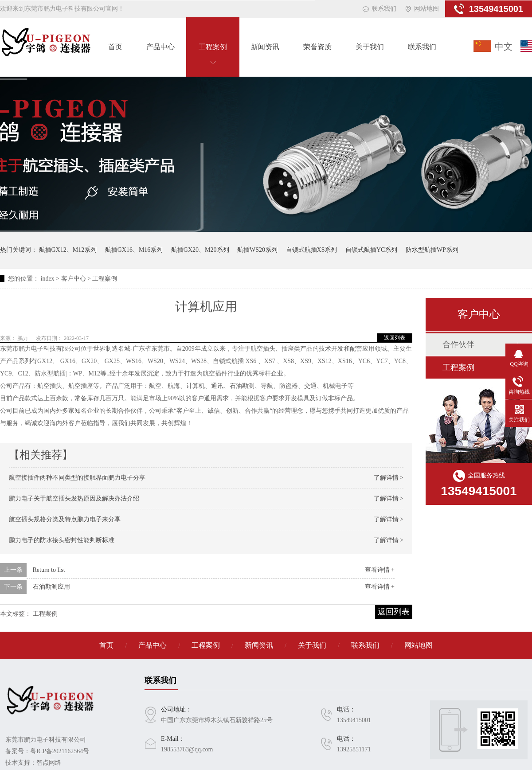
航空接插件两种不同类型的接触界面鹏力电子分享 (77, 478)
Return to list (49, 570)
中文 (504, 47)
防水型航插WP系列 (432, 250)
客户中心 (74, 279)
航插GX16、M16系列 (134, 250)
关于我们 (370, 47)
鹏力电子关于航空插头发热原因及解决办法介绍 (74, 498)
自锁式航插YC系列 (371, 250)
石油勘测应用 (51, 587)
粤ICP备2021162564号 (60, 751)
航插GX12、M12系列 (68, 250)
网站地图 (426, 9)
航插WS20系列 (257, 250)
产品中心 (160, 47)
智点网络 (49, 763)
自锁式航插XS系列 (312, 250)
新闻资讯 (265, 47)
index (48, 279)
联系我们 (384, 9)
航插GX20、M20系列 (200, 250)
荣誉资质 (317, 47)
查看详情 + (380, 570)
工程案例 (213, 47)
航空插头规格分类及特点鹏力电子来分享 (65, 519)
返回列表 (395, 338)
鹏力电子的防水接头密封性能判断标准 (62, 540)
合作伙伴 (458, 344)
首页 (115, 47)
